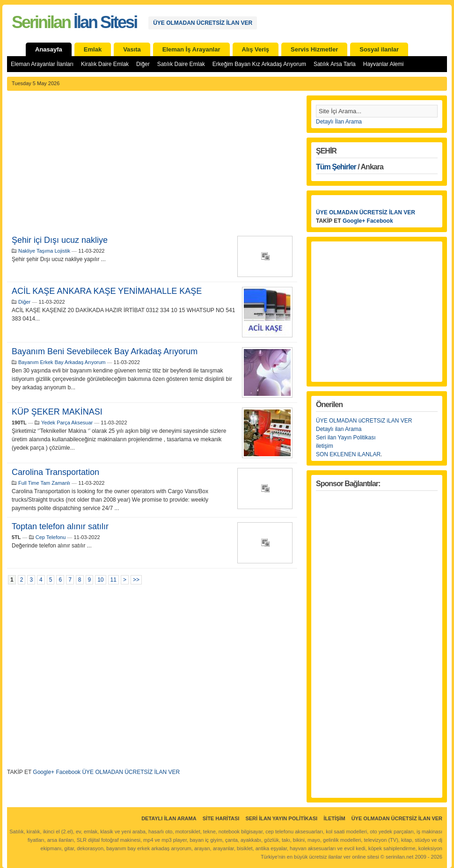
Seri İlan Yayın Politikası (281, 818)
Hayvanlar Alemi (384, 64)
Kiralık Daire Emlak (105, 64)
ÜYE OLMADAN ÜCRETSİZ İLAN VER (203, 23)
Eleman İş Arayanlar (191, 49)
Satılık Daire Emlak (181, 64)
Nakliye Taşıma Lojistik (44, 251)
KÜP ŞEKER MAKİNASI (57, 412)
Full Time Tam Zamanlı (44, 483)
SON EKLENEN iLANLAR (348, 454)
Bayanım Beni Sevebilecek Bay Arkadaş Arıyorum (105, 351)
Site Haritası (221, 818)
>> (136, 580)
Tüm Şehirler (336, 167)
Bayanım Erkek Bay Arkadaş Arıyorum (62, 362)
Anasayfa (49, 49)
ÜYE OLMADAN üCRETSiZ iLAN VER (364, 421)
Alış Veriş (256, 49)
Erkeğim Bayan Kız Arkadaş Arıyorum (259, 64)
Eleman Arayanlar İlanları (42, 64)
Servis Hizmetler (314, 49)
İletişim (334, 818)
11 (113, 580)
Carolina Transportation (55, 472)
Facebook (68, 772)
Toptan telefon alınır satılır (60, 526)
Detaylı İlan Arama (339, 122)
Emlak (93, 49)
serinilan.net (399, 857)
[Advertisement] (152, 166)
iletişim (325, 446)
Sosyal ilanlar (379, 49)
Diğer (143, 64)
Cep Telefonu (51, 537)
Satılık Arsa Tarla (335, 64)
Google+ (44, 772)
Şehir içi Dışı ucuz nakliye (60, 240)
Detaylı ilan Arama (339, 429)
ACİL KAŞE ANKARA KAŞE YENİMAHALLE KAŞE (107, 291)
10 (100, 580)
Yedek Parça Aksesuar (67, 423)
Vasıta (132, 49)
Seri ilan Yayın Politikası (346, 438)
